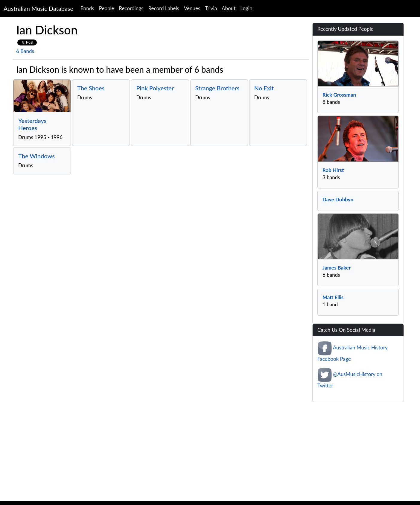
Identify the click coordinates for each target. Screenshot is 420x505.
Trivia (211, 8)
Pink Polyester (155, 88)
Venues (192, 8)
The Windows (36, 156)
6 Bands (25, 51)
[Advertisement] (210, 453)
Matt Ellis (333, 297)
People (107, 8)
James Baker (337, 268)
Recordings (131, 8)
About (229, 8)
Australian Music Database (38, 8)
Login (246, 8)
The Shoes (91, 88)
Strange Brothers (217, 88)
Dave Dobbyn (338, 199)
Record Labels (163, 8)
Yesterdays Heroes (32, 124)
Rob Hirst (333, 170)
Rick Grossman (339, 95)
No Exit (264, 88)
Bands (87, 8)
